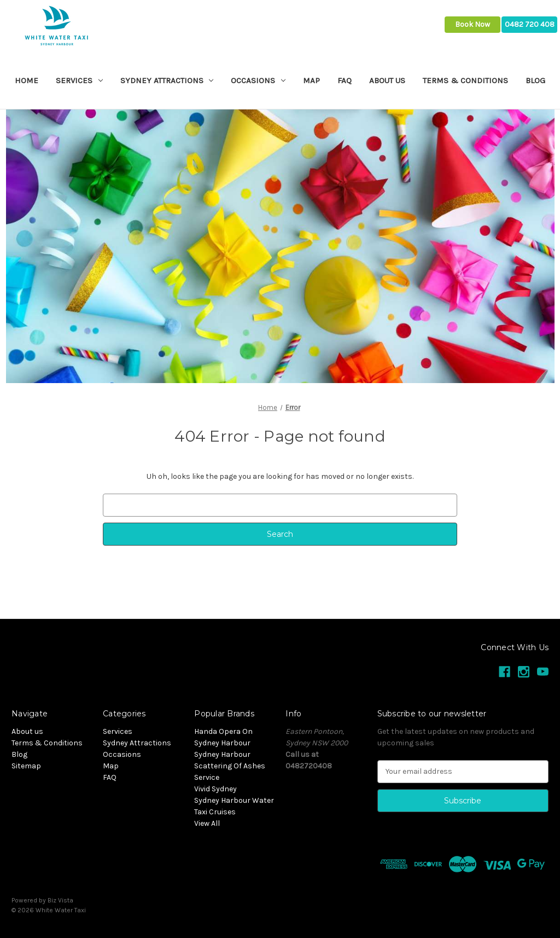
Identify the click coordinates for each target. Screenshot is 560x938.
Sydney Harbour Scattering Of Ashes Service (230, 766)
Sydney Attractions (167, 80)
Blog (535, 80)
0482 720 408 (530, 24)
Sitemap (26, 766)
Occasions (258, 80)
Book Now (472, 24)
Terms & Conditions (465, 80)
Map (311, 80)
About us (387, 80)
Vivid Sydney (215, 789)
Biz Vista (60, 900)
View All (207, 823)
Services (79, 80)
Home (27, 80)
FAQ (345, 80)
